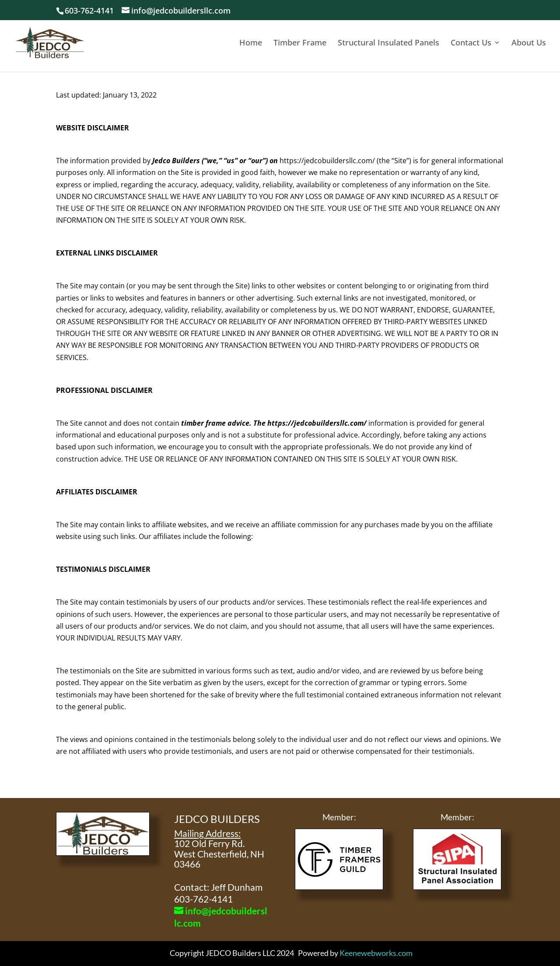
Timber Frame (300, 44)
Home (251, 44)
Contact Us (471, 44)
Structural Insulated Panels (388, 44)
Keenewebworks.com (376, 953)
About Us (529, 44)
